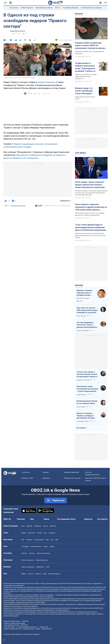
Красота (38, 574)
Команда (46, 472)
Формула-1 (52, 533)
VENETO (58, 8)
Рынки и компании (28, 560)
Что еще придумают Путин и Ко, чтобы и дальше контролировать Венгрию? (87, 325)
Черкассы (53, 526)
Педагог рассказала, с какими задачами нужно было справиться (86, 76)
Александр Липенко (83, 421)
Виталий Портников (83, 298)
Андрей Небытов (82, 395)
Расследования (64, 519)
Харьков (29, 526)
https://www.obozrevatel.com (75, 583)
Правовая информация (71, 472)
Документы (46, 478)
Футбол (24, 533)
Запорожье (38, 526)
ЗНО (52, 540)
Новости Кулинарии (43, 553)
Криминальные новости (17, 31)
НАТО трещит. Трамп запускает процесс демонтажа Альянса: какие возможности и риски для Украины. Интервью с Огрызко (90, 185)
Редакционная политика (18, 206)
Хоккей (39, 533)
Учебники (29, 540)
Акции (46, 546)
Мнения (79, 285)
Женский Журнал (54, 574)
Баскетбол (32, 533)
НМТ (57, 540)
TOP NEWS (80, 153)
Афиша (24, 574)
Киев (23, 526)
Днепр (45, 526)
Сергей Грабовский (83, 331)
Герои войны (14, 8)
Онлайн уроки (39, 540)
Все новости (103, 519)
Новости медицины (28, 567)
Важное (79, 14)
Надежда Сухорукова (83, 380)
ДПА (47, 540)
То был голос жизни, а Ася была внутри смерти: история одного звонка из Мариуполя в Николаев (87, 374)
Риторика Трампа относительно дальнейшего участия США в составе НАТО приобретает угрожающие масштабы (91, 193)
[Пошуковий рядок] (106, 3)
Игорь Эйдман (81, 407)
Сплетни (31, 574)
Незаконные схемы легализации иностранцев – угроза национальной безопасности (87, 389)
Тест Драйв (25, 546)
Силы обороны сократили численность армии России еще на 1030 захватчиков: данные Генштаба (91, 207)
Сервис (52, 546)
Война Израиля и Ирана (44, 8)
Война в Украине (27, 8)
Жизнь (47, 519)
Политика (21, 519)
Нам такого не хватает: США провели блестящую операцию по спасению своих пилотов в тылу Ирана (87, 310)
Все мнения (81, 428)
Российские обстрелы (71, 8)
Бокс (45, 533)
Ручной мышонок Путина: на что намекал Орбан (87, 402)
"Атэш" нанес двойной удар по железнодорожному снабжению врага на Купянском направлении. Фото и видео (91, 227)
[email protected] (28, 629)
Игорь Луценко (81, 316)
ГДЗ (23, 540)
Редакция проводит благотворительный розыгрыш (89, 53)
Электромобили (36, 546)
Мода (45, 574)
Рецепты (24, 553)
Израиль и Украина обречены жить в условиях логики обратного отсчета (84, 293)
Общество (88, 519)
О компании (25, 472)
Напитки (32, 553)
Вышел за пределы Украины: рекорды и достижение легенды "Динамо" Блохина (86, 416)
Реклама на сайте (27, 478)
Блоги (73, 519)
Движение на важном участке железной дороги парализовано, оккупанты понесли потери (90, 235)
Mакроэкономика (42, 560)
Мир (32, 519)
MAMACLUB (40, 567)
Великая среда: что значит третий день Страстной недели (84, 91)
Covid (48, 567)
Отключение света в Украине (91, 8)
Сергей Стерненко (46, 82)
